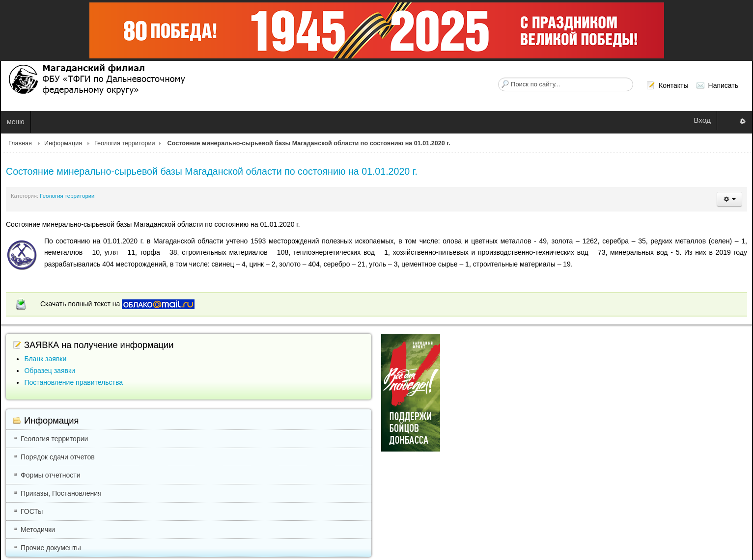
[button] (729, 199)
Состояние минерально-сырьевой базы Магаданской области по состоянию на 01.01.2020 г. (212, 171)
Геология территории (125, 143)
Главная (20, 143)
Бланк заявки (45, 359)
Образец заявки (49, 371)
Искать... (498, 78)
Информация (63, 143)
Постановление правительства (73, 382)
